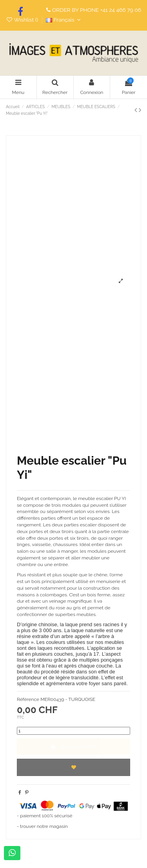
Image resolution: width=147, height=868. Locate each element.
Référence (28, 699)
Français (64, 20)
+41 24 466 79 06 (121, 10)
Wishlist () (23, 20)
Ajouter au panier (73, 747)
